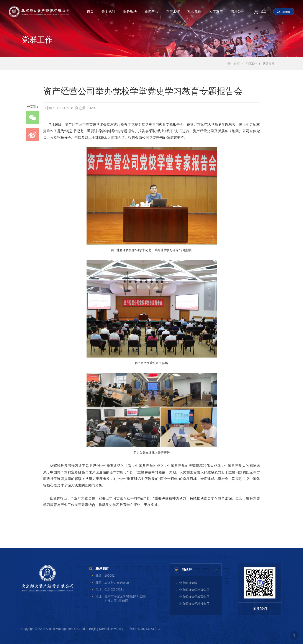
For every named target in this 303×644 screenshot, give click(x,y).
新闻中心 (151, 11)
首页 (90, 11)
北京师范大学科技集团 (194, 604)
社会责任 (194, 11)
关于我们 (108, 11)
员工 (263, 11)
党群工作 (173, 11)
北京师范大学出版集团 (194, 590)
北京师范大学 (188, 583)
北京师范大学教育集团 (194, 597)
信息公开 (237, 11)
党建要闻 (269, 63)
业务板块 (130, 11)
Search (286, 12)
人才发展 (216, 11)
